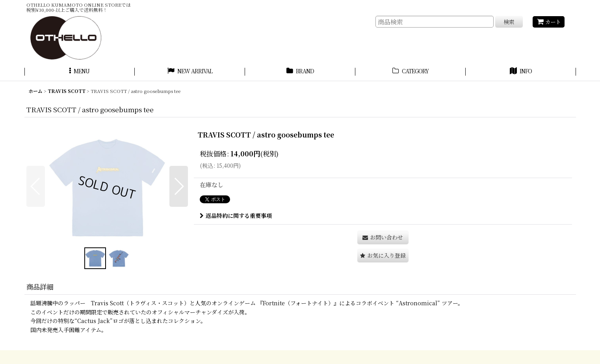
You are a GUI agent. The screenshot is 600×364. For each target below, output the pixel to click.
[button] (80, 72)
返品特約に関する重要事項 (236, 215)
